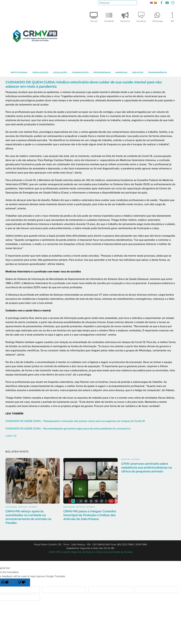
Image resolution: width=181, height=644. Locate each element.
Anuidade (109, 16)
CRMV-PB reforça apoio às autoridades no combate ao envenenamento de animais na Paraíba (28, 517)
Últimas (33, 507)
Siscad (94, 16)
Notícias (23, 507)
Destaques (11, 507)
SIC (172, 16)
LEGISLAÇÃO (60, 72)
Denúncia (125, 16)
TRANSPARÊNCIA (157, 72)
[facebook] (161, 2)
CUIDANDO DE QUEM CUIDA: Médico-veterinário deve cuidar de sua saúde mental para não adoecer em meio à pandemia (84, 84)
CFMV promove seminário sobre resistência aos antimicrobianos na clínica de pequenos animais (147, 467)
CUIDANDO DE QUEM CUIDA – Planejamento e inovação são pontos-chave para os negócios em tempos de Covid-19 (75, 421)
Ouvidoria (141, 16)
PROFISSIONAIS (102, 72)
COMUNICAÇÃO (80, 72)
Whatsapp (158, 16)
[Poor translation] (22, 582)
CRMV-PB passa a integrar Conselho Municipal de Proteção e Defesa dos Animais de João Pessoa (90, 515)
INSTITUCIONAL (19, 72)
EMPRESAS (121, 72)
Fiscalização (40, 72)
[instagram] (173, 2)
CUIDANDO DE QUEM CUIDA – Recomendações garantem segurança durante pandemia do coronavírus (68, 429)
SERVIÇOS (138, 72)
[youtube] (167, 2)
